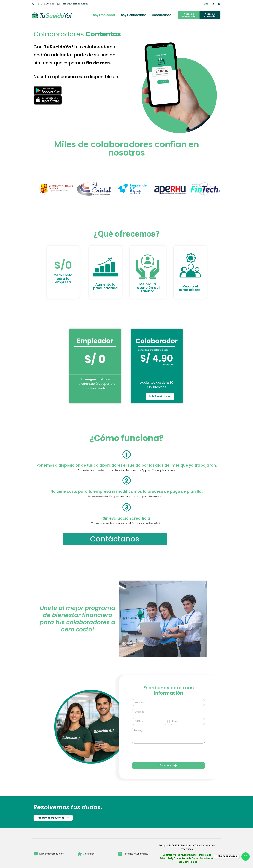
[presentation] (157, 753)
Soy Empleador (104, 15)
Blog (206, 4)
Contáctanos (162, 15)
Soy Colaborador (133, 15)
